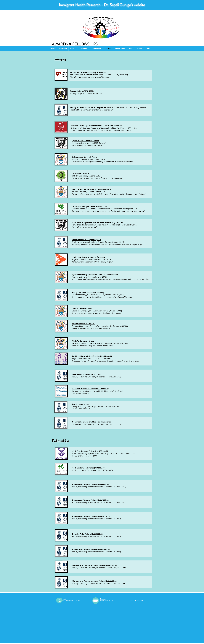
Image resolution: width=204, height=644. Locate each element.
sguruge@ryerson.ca (107, 601)
